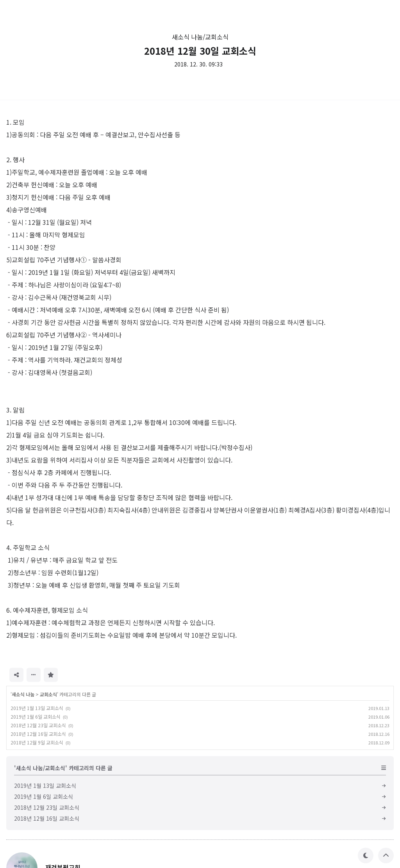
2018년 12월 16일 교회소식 (38, 734)
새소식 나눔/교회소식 (200, 37)
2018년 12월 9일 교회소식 (37, 742)
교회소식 (48, 694)
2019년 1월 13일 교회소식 (37, 708)
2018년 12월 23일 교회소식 (38, 725)
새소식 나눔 (23, 694)
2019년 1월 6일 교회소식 (36, 716)
